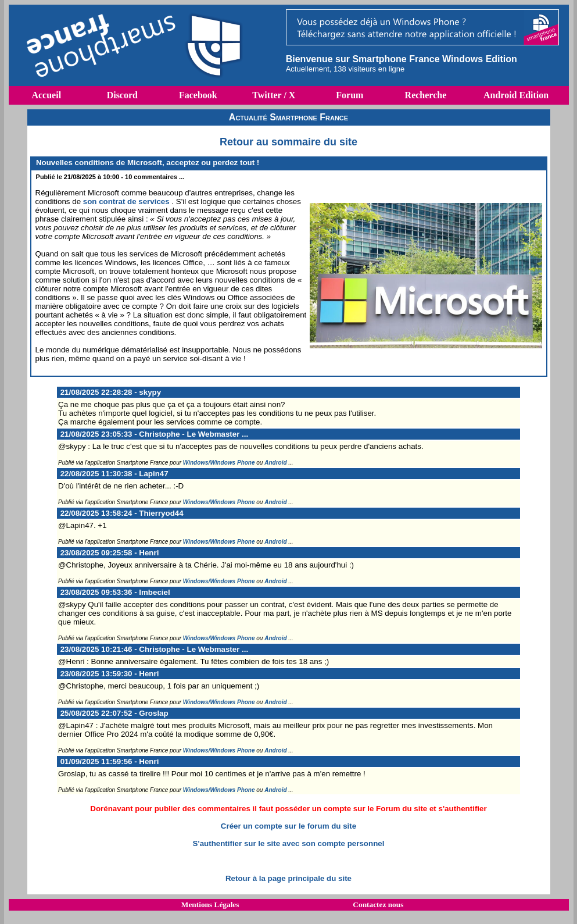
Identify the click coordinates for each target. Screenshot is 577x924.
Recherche (426, 95)
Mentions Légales (210, 905)
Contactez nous (378, 905)
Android (275, 463)
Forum (350, 95)
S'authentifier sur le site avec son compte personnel (289, 843)
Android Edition (516, 95)
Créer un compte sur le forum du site (288, 826)
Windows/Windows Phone (219, 463)
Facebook (198, 95)
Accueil (46, 95)
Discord (122, 95)
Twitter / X (274, 95)
